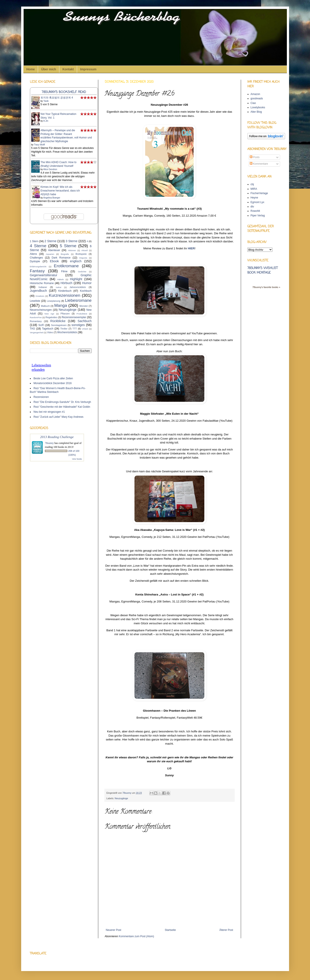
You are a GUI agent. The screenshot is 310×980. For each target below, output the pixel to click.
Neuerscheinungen (41, 310)
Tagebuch (48, 329)
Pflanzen (65, 314)
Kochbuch (86, 291)
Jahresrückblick (78, 287)
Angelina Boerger (52, 198)
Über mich (48, 69)
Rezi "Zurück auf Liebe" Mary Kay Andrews (59, 417)
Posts (255, 157)
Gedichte (82, 272)
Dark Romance (61, 258)
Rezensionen (41, 397)
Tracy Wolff (40, 145)
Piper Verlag (258, 216)
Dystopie (35, 261)
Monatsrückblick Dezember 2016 (53, 383)
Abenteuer (54, 250)
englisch (76, 261)
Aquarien (50, 254)
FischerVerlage (259, 193)
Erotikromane (66, 266)
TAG (33, 329)
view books (77, 459)
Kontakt (68, 69)
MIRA (254, 189)
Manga (61, 305)
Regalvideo (52, 317)
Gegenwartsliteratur (44, 275)
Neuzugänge (121, 798)
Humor (87, 283)
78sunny (127, 793)
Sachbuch (85, 321)
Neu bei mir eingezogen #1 (49, 412)
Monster (84, 306)
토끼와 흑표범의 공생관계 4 (57, 98)
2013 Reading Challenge (57, 437)
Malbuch (45, 306)
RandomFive (36, 317)
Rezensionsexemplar (74, 317)
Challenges (36, 258)
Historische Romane (42, 283)
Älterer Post (226, 930)
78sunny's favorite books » (266, 287)
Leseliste (35, 301)
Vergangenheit (37, 332)
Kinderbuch (65, 291)
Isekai (59, 287)
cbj (252, 184)
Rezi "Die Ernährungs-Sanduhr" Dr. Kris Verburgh (62, 402)
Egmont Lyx (257, 202)
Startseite (170, 930)
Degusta (83, 258)
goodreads (257, 98)
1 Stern (34, 241)
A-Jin (46, 121)
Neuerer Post (114, 930)
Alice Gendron (50, 169)
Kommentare (259, 164)
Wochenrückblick (67, 332)
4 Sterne (38, 246)
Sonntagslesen (59, 325)
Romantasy (36, 321)
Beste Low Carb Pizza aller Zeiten (53, 378)
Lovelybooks (258, 107)
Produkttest (82, 314)
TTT (75, 329)
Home (31, 69)
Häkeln (61, 279)
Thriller (64, 329)
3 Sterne (71, 241)
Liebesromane (78, 300)
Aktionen (72, 250)
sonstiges (78, 325)
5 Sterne (68, 246)
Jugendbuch (38, 291)
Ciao (253, 103)
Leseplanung (53, 301)
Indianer (43, 287)
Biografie (65, 254)
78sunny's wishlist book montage (263, 271)
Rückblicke (58, 321)
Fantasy (37, 271)
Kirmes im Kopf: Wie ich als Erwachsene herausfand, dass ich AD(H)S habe (60, 191)
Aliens (34, 254)
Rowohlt (255, 211)
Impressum (88, 69)
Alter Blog (256, 112)
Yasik (46, 101)
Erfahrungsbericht (38, 267)
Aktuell (85, 250)
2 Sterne (51, 241)
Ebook (54, 261)
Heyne (254, 198)
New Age (49, 314)
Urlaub (85, 329)
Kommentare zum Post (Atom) (136, 936)
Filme (64, 271)
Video (50, 332)
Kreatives (40, 296)
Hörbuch (66, 283)
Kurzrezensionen (65, 295)
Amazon (255, 94)
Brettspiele (81, 254)
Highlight (76, 279)
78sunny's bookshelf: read (64, 92)
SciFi (41, 325)
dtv (252, 207)
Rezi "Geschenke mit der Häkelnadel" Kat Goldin (62, 407)
